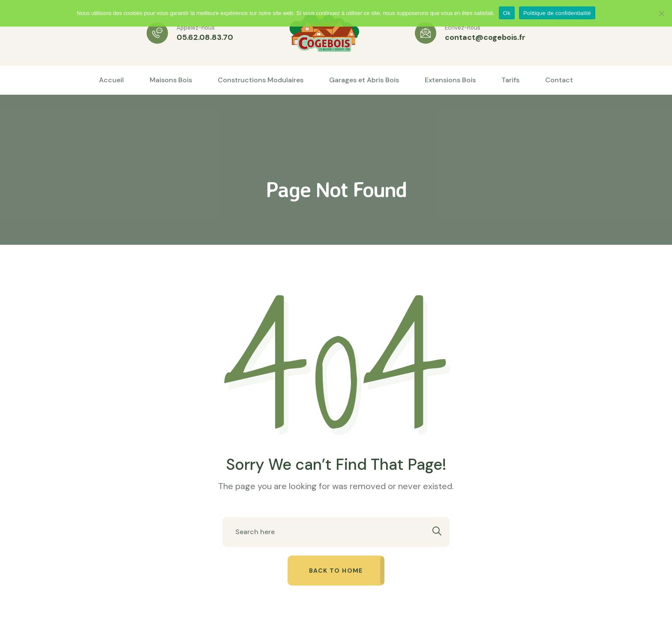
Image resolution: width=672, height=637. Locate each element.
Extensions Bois (450, 80)
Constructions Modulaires (261, 80)
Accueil (111, 80)
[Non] (661, 13)
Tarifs (510, 80)
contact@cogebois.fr (485, 37)
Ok (507, 13)
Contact (559, 80)
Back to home (336, 571)
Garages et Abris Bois (364, 80)
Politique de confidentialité (557, 13)
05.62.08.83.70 (205, 37)
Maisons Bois (171, 80)
